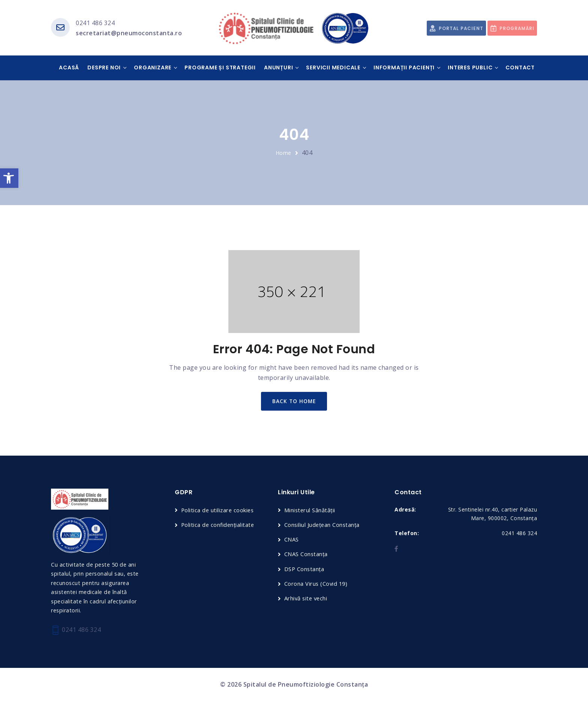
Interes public (470, 68)
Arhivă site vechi (307, 599)
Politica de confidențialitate (218, 525)
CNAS (292, 540)
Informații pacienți (404, 68)
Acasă (69, 68)
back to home (294, 402)
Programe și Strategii (220, 68)
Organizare (153, 68)
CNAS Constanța (306, 555)
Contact (520, 68)
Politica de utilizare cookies (219, 511)
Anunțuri (278, 68)
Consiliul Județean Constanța (323, 525)
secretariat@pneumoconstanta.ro (129, 33)
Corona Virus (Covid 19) (317, 584)
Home (283, 153)
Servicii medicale (333, 68)
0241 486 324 (95, 23)
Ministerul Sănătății (310, 511)
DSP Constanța (305, 570)
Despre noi (104, 68)
